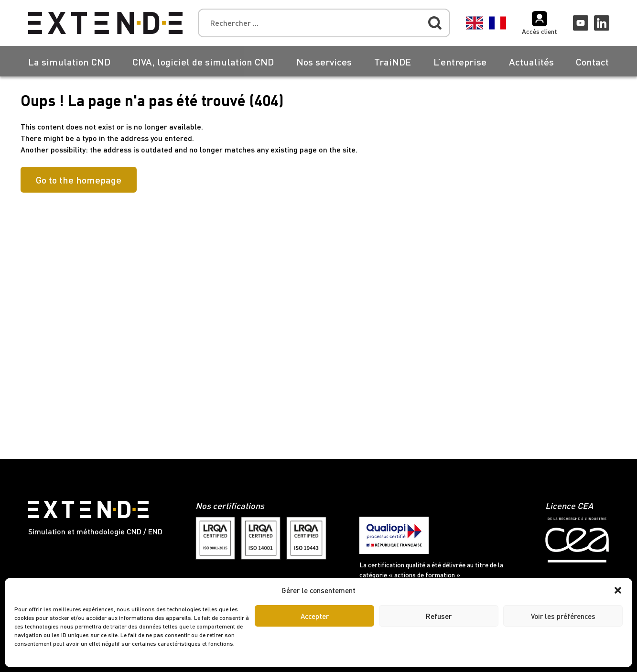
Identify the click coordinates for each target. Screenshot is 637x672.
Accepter (315, 616)
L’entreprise (460, 62)
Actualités (531, 62)
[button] (618, 590)
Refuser (439, 616)
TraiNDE (393, 62)
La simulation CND (69, 62)
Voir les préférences (563, 616)
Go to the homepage (79, 180)
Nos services (324, 62)
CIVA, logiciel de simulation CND (203, 62)
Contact (592, 62)
